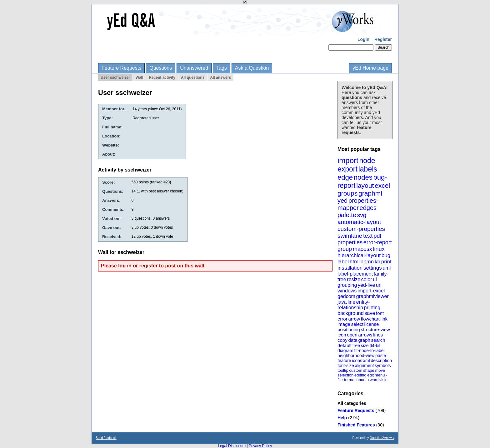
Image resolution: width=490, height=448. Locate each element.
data (353, 340)
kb (377, 262)
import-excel (371, 291)
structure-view (375, 329)
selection (345, 375)
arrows (365, 335)
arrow (354, 319)
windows (347, 291)
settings (373, 268)
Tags (222, 68)
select (357, 324)
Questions (161, 68)
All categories (352, 403)
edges (368, 208)
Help (342, 418)
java (342, 302)
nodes (363, 177)
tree (356, 346)
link (384, 319)
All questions (193, 77)
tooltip (343, 370)
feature (344, 361)
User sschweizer (115, 77)
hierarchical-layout (359, 255)
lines (378, 335)
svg (362, 215)
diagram (345, 351)
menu (380, 375)
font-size (346, 366)
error (342, 319)
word (374, 380)
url (379, 285)
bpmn (367, 262)
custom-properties (361, 229)
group (345, 249)
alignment (365, 366)
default (345, 345)
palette (347, 215)
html (355, 262)
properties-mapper (358, 204)
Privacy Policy (260, 446)
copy (342, 340)
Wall (139, 77)
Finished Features (356, 425)
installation (350, 268)
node (367, 161)
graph (364, 340)
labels (368, 169)
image (344, 324)
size (365, 346)
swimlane (350, 236)
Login (363, 39)
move (380, 370)
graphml (370, 193)
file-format (347, 380)
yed (342, 201)
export (347, 169)
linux (379, 249)
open (352, 335)
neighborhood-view (356, 356)
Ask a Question (252, 68)
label (343, 262)
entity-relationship (354, 305)
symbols (383, 366)
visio (383, 380)
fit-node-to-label (369, 351)
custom (356, 370)
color (367, 279)
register (149, 266)
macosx (362, 249)
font (380, 313)
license (372, 324)
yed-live (366, 285)
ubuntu (363, 380)
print (386, 262)
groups (347, 193)
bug (386, 255)
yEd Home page (370, 68)
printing (372, 308)
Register (383, 39)
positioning (349, 329)
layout (365, 185)
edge (345, 177)
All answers (220, 77)
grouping (347, 285)
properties (350, 242)
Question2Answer (382, 438)
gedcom (346, 296)
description (381, 361)
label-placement (355, 274)
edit (370, 375)
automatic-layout (359, 222)
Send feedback (106, 438)
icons (357, 361)
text (368, 236)
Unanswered (194, 68)
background (351, 313)
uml (387, 268)
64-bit (375, 346)
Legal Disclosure (232, 446)
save (370, 313)
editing (360, 375)
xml (367, 361)
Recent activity (162, 77)
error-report (378, 242)
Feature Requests (121, 68)
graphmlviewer (372, 296)
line (351, 302)
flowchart (370, 319)
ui (375, 279)
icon (342, 335)
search (378, 340)
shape (369, 370)
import (348, 160)
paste (381, 356)
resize (354, 279)
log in (125, 266)
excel (382, 185)
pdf (377, 236)
